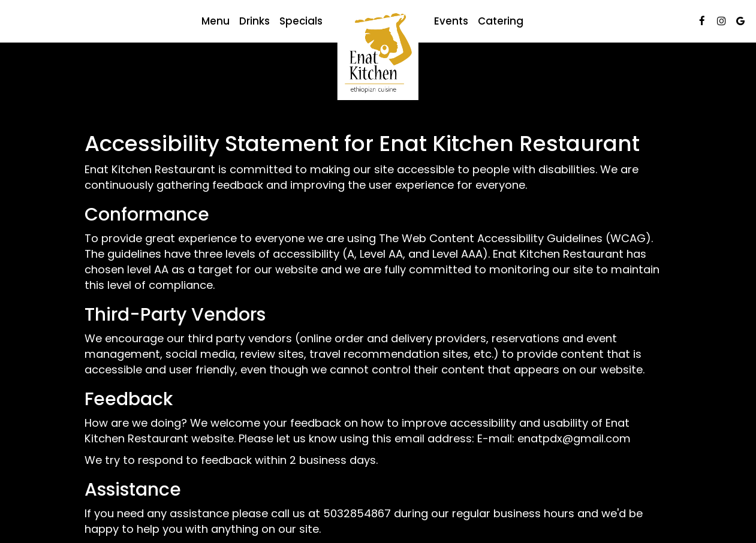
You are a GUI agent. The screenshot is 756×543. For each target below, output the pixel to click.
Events (451, 21)
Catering (501, 21)
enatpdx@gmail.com (574, 438)
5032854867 (357, 513)
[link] (378, 55)
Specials (301, 21)
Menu (216, 21)
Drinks (254, 21)
